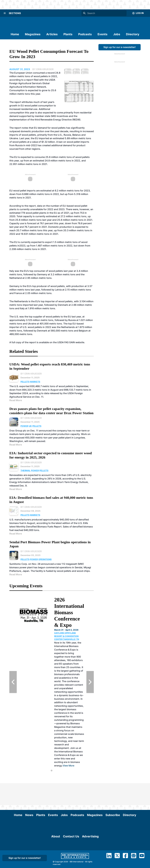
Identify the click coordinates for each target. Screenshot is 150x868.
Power (24, 426)
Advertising (90, 855)
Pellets (25, 382)
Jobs (117, 34)
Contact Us (71, 855)
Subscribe (113, 793)
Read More (16, 400)
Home (15, 34)
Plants (68, 34)
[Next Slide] (90, 682)
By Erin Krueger (31, 374)
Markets (35, 382)
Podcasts (85, 34)
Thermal (25, 470)
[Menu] (5, 13)
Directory (133, 34)
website (80, 342)
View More (68, 766)
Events (102, 34)
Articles (52, 34)
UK (30, 426)
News (29, 793)
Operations (45, 559)
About (56, 855)
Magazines (33, 34)
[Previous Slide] (13, 682)
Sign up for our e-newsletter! (120, 47)
